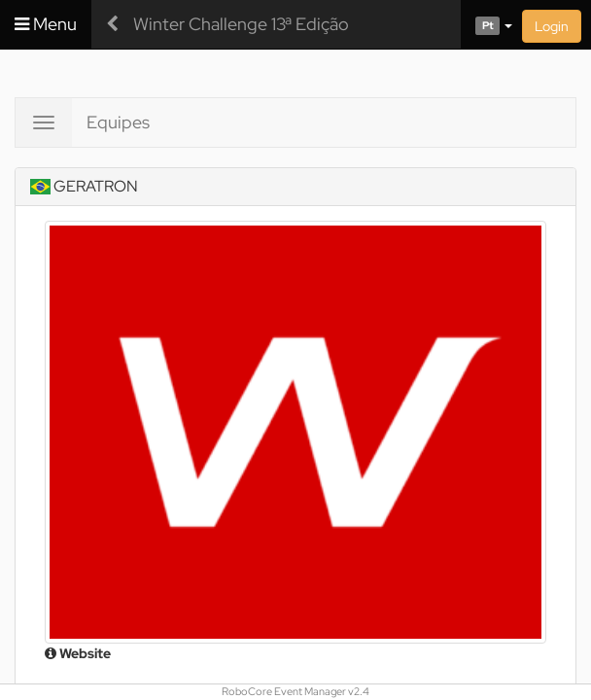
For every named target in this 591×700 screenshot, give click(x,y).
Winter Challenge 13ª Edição (241, 24)
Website (78, 653)
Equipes (118, 122)
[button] (487, 24)
